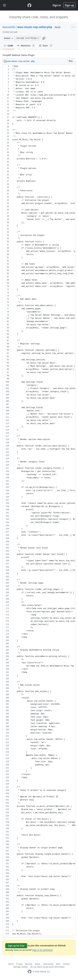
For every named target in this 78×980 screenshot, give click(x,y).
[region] (39, 500)
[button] (44, 38)
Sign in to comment (42, 950)
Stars (46, 46)
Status (38, 964)
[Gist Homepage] (29, 5)
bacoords (9, 27)
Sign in (57, 5)
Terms (11, 964)
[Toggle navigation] (4, 5)
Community (48, 964)
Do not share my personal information (47, 967)
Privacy (19, 964)
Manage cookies (21, 967)
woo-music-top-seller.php (35, 27)
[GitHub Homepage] (30, 972)
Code (8, 46)
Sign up (69, 5)
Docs (58, 964)
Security (29, 964)
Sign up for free (16, 946)
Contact (66, 964)
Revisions (26, 46)
